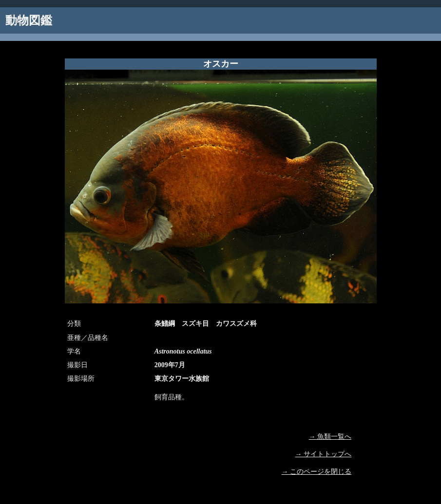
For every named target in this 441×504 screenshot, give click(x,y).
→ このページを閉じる (317, 472)
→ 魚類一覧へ (330, 437)
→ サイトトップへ (324, 454)
